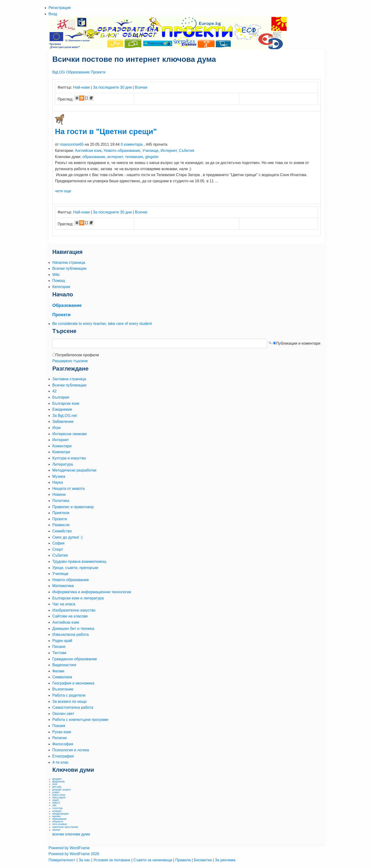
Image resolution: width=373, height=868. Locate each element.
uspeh (56, 800)
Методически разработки (74, 470)
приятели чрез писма (65, 827)
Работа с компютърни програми (80, 720)
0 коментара (132, 144)
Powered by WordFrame (69, 848)
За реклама (225, 860)
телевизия (134, 157)
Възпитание (63, 689)
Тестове (59, 653)
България (61, 397)
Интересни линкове (70, 434)
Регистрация (60, 8)
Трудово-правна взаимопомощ (79, 562)
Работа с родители (69, 695)
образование (94, 157)
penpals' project (61, 790)
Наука (58, 482)
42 (54, 391)
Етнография (63, 756)
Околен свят (63, 714)
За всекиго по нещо (70, 702)
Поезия (59, 726)
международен (61, 814)
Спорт (58, 549)
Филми (58, 671)
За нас (85, 860)
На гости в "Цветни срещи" (106, 131)
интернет (115, 157)
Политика (61, 501)
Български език (66, 403)
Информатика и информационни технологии (92, 592)
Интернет (169, 151)
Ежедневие (62, 409)
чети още (63, 191)
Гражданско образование (75, 659)
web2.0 (56, 803)
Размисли (61, 525)
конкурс (57, 811)
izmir (55, 784)
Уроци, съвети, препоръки (75, 568)
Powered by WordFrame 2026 (74, 854)
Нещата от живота (69, 489)
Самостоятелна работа (73, 707)
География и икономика (73, 683)
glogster (152, 157)
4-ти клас (60, 762)
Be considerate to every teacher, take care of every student (102, 324)
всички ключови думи (71, 834)
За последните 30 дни (112, 87)
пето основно (60, 824)
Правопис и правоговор (73, 507)
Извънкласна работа (71, 634)
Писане (59, 647)
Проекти (98, 72)
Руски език (62, 732)
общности (58, 822)
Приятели (61, 513)
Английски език (88, 151)
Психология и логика (71, 750)
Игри (56, 428)
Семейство (62, 531)
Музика (59, 476)
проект (56, 830)
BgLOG (59, 72)
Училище (151, 151)
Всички (141, 87)
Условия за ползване (112, 860)
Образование (78, 72)
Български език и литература (78, 598)
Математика (63, 586)
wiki (54, 805)
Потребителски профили (77, 355)
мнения (56, 816)
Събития (187, 151)
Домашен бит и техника (73, 629)
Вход (53, 14)
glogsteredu (59, 782)
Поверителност (63, 860)
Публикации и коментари (298, 343)
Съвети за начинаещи (153, 860)
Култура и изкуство (69, 458)
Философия (63, 744)
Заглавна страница (69, 379)
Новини (59, 494)
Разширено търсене (70, 361)
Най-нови (82, 87)
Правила (184, 860)
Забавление (63, 422)
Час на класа (64, 604)
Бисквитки (203, 860)
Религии (59, 738)
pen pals (57, 787)
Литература (63, 464)
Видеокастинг (64, 665)
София (58, 543)
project (56, 792)
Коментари (62, 446)
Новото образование (122, 151)
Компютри (61, 452)
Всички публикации (69, 385)
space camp (59, 795)
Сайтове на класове (70, 616)
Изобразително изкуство (74, 610)
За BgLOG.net (65, 416)
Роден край (62, 641)
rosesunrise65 (72, 144)
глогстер (57, 808)
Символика (62, 677)
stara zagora (59, 798)
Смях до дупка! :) (67, 537)
